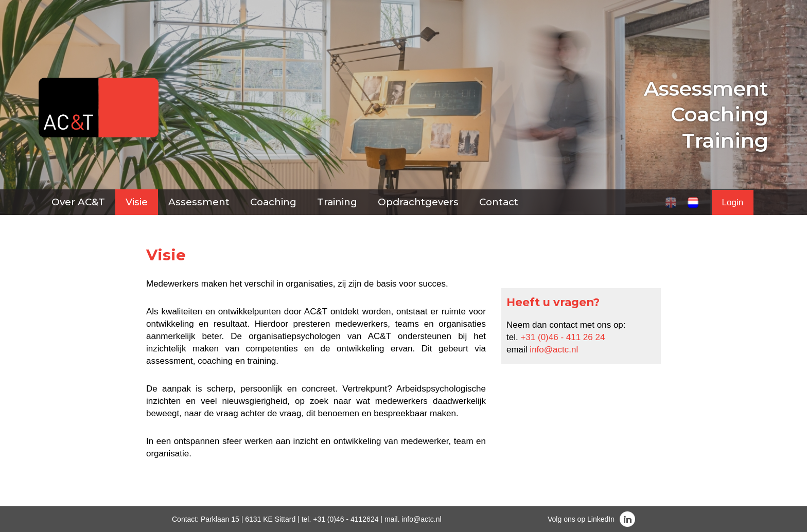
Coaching (273, 202)
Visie (137, 202)
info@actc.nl (554, 350)
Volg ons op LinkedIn (581, 519)
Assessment (199, 202)
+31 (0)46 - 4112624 (346, 519)
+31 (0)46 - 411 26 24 (563, 337)
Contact (499, 202)
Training (337, 202)
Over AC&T (78, 202)
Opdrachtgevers (418, 202)
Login (733, 202)
